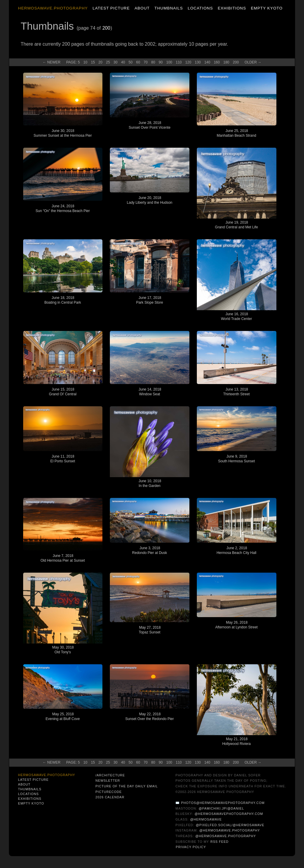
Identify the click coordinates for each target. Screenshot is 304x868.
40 (123, 62)
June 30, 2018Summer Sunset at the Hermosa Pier (63, 133)
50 (130, 62)
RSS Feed (220, 842)
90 (161, 62)
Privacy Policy (191, 847)
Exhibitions (232, 8)
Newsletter (108, 781)
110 (179, 62)
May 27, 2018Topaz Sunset (150, 630)
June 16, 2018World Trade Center (236, 316)
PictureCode (109, 792)
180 (226, 62)
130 (198, 62)
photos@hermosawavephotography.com (223, 803)
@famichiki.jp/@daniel (221, 808)
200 (106, 28)
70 (146, 62)
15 (93, 62)
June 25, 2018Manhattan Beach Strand (236, 133)
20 (100, 62)
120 (188, 62)
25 (108, 62)
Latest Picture (111, 8)
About (142, 8)
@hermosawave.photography (230, 830)
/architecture (110, 775)
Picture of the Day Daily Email (126, 786)
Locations (200, 8)
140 (207, 62)
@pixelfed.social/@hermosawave (230, 825)
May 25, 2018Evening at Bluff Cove (63, 716)
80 (153, 62)
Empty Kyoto (267, 8)
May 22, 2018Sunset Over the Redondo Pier (149, 716)
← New (52, 62)
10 (85, 62)
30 (115, 62)
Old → (253, 62)
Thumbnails (169, 8)
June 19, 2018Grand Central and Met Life (236, 225)
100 (169, 62)
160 (217, 62)
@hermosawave (206, 819)
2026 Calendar (110, 797)
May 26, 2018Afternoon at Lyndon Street (236, 625)
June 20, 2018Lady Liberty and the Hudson (149, 200)
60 (138, 62)
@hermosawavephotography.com (229, 814)
